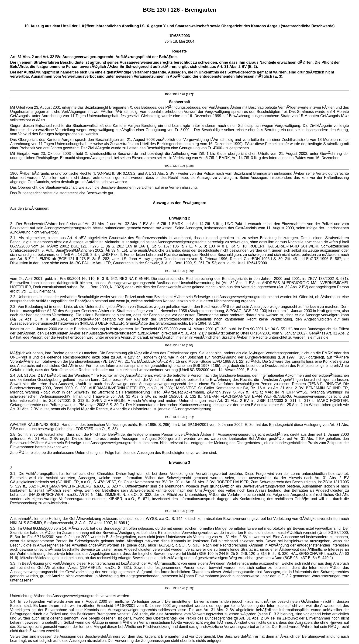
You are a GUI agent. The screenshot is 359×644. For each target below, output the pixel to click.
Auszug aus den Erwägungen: (179, 203)
